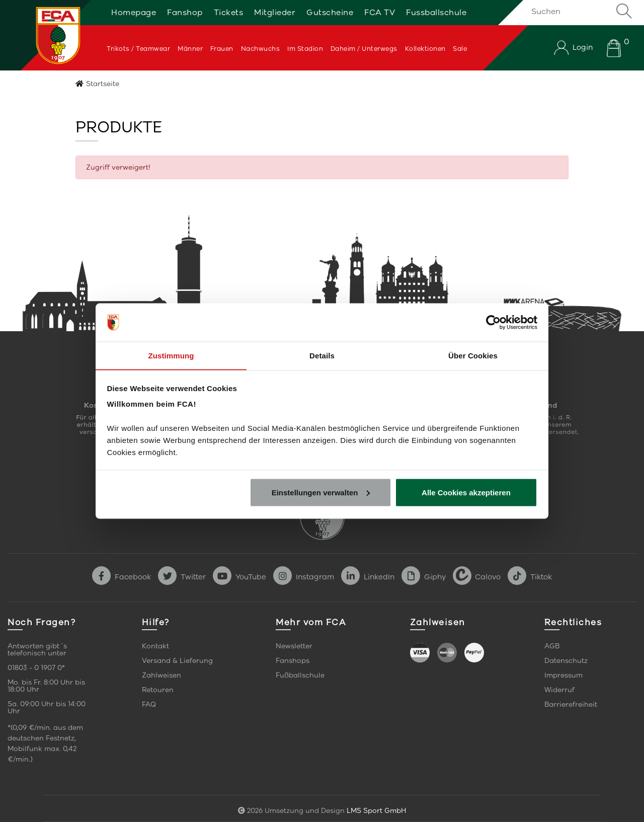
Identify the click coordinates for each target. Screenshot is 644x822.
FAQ (149, 704)
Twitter (182, 577)
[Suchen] (580, 11)
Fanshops (293, 661)
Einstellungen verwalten (321, 493)
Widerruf (559, 690)
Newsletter (294, 646)
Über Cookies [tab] (473, 355)
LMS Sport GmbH (376, 811)
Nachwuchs (261, 49)
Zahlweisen (162, 675)
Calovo (477, 577)
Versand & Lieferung (177, 661)
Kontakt (155, 646)
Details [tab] (322, 355)
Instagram (304, 577)
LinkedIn (368, 577)
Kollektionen (425, 49)
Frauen (222, 49)
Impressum (563, 675)
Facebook (122, 577)
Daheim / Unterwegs (364, 49)
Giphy (424, 577)
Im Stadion (305, 49)
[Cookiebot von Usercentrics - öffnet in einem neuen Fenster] (493, 322)
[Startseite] (47, 35)
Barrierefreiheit (571, 704)
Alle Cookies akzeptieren (466, 493)
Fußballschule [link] (300, 675)
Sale (460, 49)
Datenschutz (566, 661)
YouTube (239, 577)
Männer (190, 49)
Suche (624, 11)
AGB (552, 646)
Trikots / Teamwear (138, 49)
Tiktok (530, 577)
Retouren (158, 690)
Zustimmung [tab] (171, 355)
